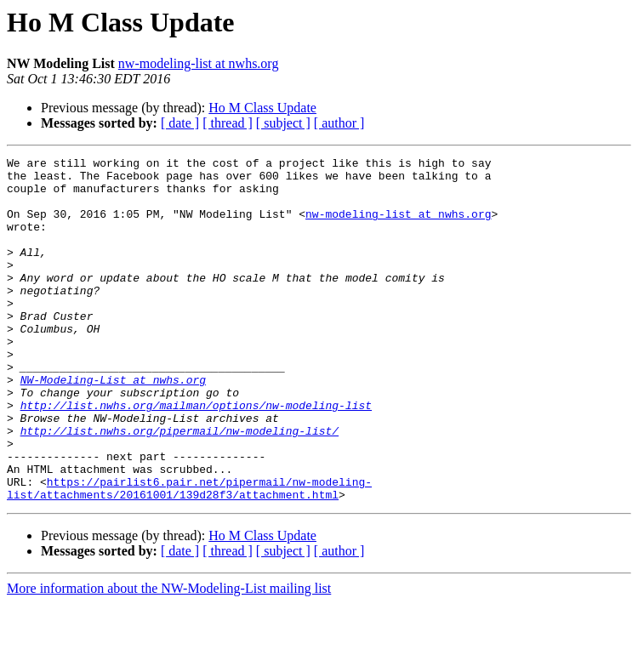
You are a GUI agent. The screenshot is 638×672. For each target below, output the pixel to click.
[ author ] (339, 123)
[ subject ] (283, 123)
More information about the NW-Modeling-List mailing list (169, 657)
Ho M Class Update (262, 108)
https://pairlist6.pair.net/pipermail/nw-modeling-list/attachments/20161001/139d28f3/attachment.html (189, 555)
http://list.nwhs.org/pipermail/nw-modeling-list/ (179, 487)
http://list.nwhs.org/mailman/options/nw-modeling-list (196, 456)
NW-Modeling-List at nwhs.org (113, 425)
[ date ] (180, 123)
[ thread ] (228, 123)
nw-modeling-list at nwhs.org (199, 63)
